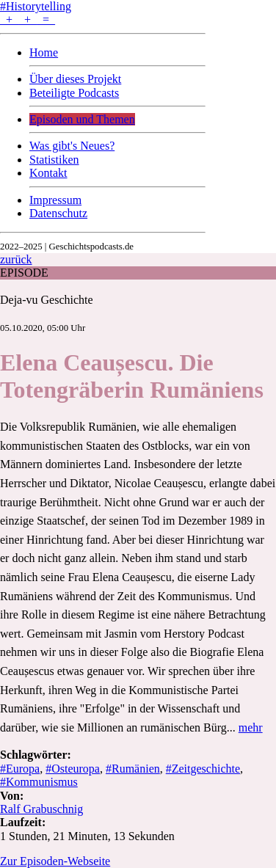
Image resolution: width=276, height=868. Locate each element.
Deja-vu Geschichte (47, 300)
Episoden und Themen (82, 119)
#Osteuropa (73, 769)
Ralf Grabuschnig (41, 809)
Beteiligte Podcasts (74, 93)
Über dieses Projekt (75, 79)
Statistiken (54, 160)
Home (44, 52)
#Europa (20, 769)
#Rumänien (133, 769)
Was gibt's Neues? (72, 146)
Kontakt (48, 173)
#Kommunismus (39, 782)
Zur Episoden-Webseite (55, 861)
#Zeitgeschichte (203, 769)
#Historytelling (36, 6)
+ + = (28, 19)
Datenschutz (58, 213)
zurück (16, 259)
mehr (251, 727)
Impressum (55, 200)
